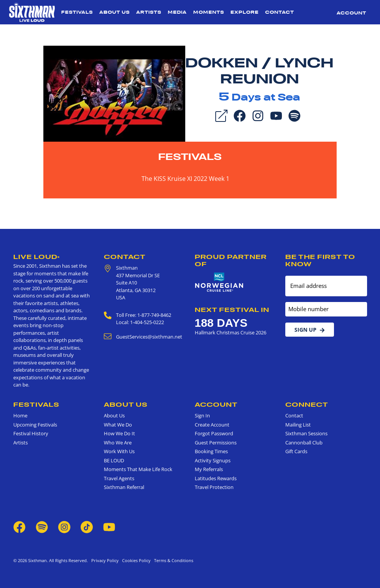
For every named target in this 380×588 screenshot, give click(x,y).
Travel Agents (119, 478)
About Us (114, 12)
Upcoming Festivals (35, 425)
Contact (280, 12)
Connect (307, 404)
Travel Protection (214, 487)
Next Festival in (232, 310)
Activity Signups (213, 460)
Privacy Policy (105, 560)
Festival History (31, 433)
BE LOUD (114, 460)
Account (351, 13)
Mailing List (298, 425)
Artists (149, 12)
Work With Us (119, 451)
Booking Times (211, 451)
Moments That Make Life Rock (138, 469)
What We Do (118, 425)
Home (20, 415)
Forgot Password (214, 433)
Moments (209, 12)
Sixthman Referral (124, 487)
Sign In (202, 415)
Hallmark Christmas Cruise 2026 (231, 332)
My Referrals (209, 469)
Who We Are (118, 443)
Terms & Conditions (173, 560)
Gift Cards (296, 451)
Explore (245, 12)
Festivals (77, 12)
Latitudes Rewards (216, 478)
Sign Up (310, 330)
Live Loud (37, 257)
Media (177, 12)
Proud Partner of (231, 260)
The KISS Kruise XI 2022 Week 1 (185, 179)
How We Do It (119, 433)
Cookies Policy (135, 560)
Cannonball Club (304, 443)
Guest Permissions (216, 443)
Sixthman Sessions (306, 433)
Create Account (212, 425)
